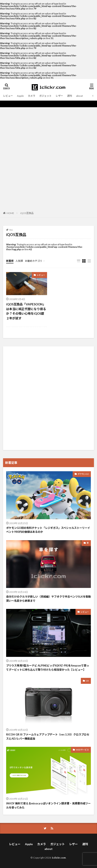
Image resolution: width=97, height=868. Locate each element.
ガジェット (45, 96)
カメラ (32, 96)
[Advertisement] (48, 158)
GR (87, 681)
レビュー (8, 96)
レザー (59, 96)
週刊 (70, 96)
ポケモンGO (83, 474)
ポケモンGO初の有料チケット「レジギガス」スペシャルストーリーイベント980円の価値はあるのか (48, 530)
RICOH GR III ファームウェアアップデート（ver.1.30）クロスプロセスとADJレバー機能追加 (48, 737)
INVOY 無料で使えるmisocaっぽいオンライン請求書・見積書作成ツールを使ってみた (48, 805)
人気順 (19, 261)
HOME (10, 213)
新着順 (10, 261)
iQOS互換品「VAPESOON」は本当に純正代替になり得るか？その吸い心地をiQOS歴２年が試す (26, 311)
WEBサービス (82, 750)
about (80, 96)
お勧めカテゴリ (34, 261)
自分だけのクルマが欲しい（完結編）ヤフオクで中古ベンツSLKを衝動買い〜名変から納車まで (48, 599)
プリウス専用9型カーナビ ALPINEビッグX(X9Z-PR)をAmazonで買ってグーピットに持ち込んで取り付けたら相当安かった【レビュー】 (48, 668)
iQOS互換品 (27, 213)
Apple (20, 96)
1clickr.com (59, 858)
